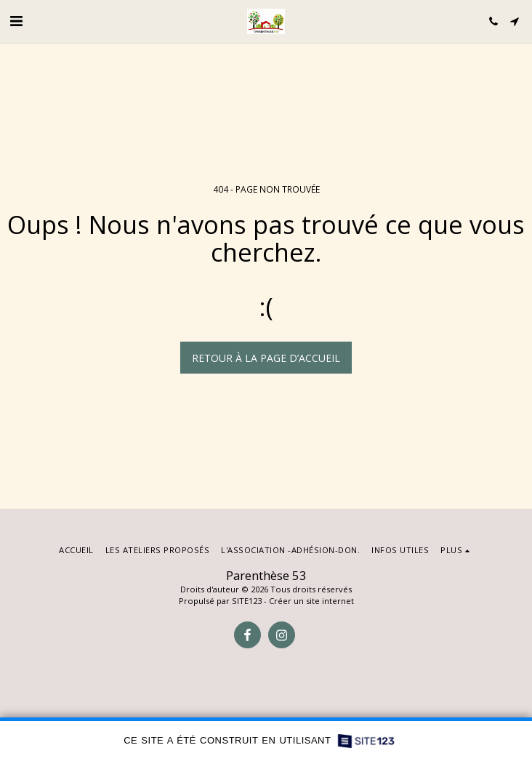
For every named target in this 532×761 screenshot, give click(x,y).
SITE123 (247, 601)
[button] (16, 21)
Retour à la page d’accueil (266, 358)
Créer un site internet (311, 601)
